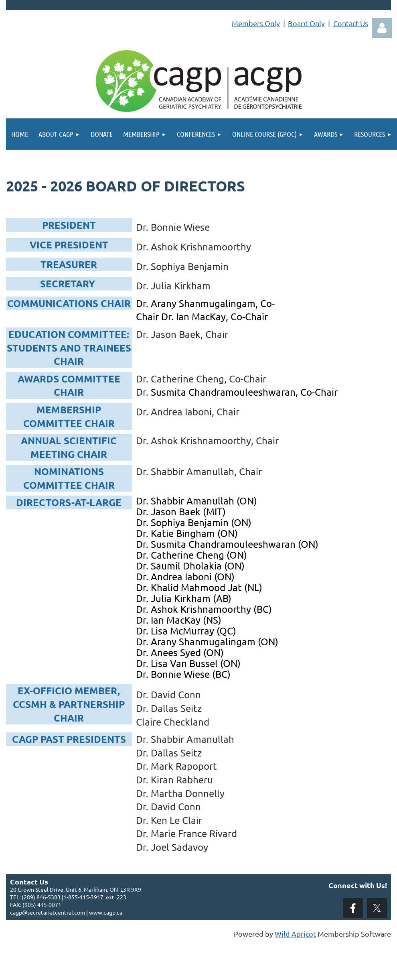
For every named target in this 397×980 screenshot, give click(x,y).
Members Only (256, 23)
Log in (382, 28)
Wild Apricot (295, 934)
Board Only (306, 23)
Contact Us (351, 23)
